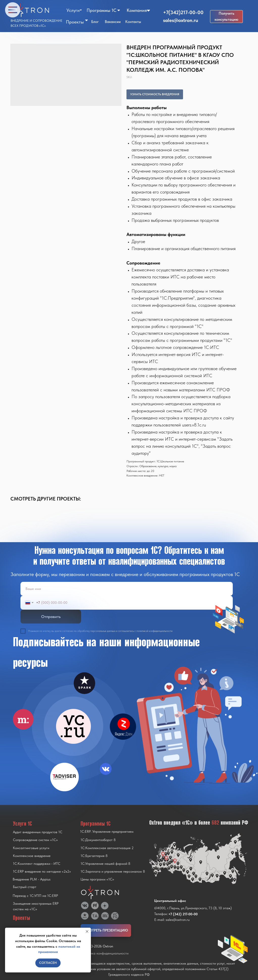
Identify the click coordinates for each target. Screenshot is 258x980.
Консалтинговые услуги (31, 848)
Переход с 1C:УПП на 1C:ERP (35, 896)
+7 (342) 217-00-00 (183, 914)
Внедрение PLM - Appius (32, 879)
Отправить (51, 617)
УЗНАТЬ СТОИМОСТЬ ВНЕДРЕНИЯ (155, 94)
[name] (127, 589)
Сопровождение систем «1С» (35, 840)
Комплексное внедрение (32, 856)
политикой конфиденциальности (154, 631)
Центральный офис (170, 901)
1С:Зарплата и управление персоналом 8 (113, 871)
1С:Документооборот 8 (98, 840)
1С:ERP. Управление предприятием (107, 831)
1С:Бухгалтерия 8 (94, 856)
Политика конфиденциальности (105, 953)
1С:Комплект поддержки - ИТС (37, 864)
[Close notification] (87, 931)
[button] (226, 17)
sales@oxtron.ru (181, 20)
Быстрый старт (25, 887)
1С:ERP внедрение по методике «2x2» (42, 871)
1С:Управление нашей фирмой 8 (105, 864)
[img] (73, 726)
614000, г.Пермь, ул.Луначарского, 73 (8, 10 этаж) (193, 908)
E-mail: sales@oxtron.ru (172, 920)
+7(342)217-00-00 (183, 12)
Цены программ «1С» (97, 879)
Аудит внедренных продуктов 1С (38, 832)
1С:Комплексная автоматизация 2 (107, 848)
